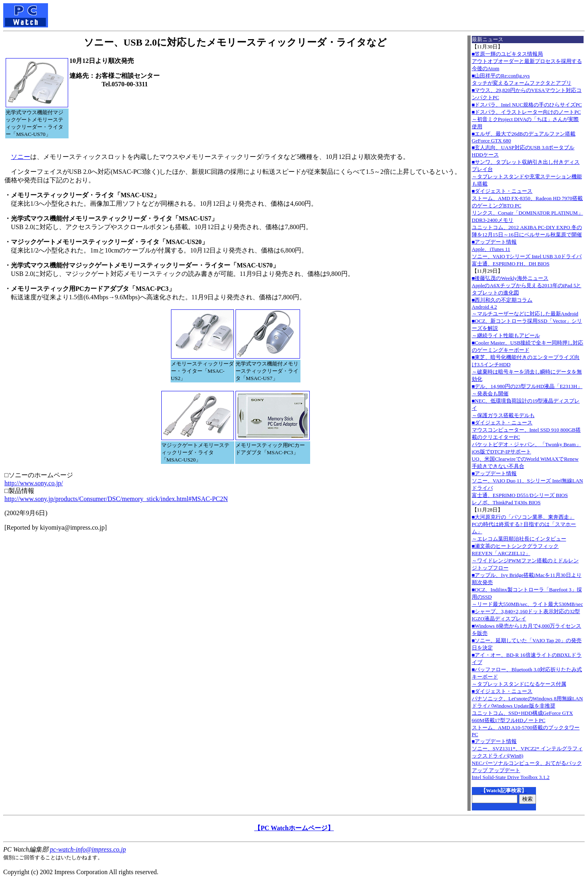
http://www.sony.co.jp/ (34, 483)
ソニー (21, 157)
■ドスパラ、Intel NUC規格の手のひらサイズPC (527, 105)
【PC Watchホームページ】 (294, 828)
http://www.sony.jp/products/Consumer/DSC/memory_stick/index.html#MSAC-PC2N (116, 499)
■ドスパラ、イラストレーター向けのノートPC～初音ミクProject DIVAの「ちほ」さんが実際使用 (526, 119)
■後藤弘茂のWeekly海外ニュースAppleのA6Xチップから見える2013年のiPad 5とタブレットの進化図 (527, 285)
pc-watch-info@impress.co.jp (88, 849)
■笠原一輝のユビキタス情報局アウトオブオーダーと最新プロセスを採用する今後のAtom (527, 61)
